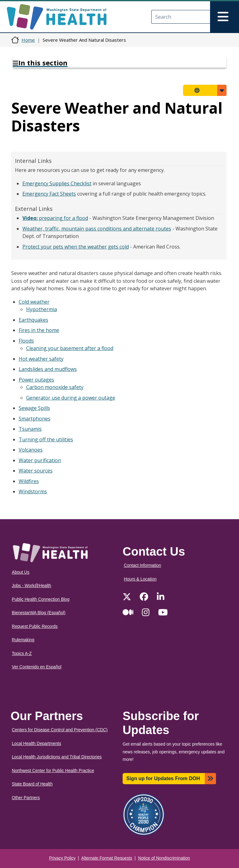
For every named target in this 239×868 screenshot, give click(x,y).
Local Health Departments (36, 744)
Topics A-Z (22, 654)
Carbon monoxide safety (55, 387)
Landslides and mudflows (48, 369)
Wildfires (29, 481)
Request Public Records (35, 626)
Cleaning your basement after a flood (70, 348)
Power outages (36, 380)
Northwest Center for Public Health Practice (53, 771)
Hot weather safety (41, 359)
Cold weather (34, 302)
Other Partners (26, 798)
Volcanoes (31, 450)
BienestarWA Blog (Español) (39, 613)
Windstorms (33, 491)
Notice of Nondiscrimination (164, 858)
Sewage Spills (34, 408)
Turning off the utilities (46, 439)
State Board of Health (32, 784)
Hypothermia (42, 309)
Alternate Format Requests (107, 858)
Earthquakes (33, 320)
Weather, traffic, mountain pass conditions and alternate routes (97, 229)
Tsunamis (30, 429)
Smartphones (35, 419)
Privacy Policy (62, 858)
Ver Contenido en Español (37, 667)
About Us (21, 572)
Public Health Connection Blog (41, 599)
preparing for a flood (55, 218)
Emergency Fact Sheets (49, 194)
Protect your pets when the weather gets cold (76, 247)
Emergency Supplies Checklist (57, 183)
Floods (26, 341)
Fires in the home (39, 330)
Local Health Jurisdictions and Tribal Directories (57, 757)
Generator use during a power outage (71, 398)
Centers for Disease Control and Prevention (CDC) (60, 730)
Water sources (36, 471)
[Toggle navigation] (225, 17)
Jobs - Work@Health (31, 586)
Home (28, 40)
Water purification (40, 460)
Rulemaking (23, 640)
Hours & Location (140, 579)
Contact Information (143, 565)
